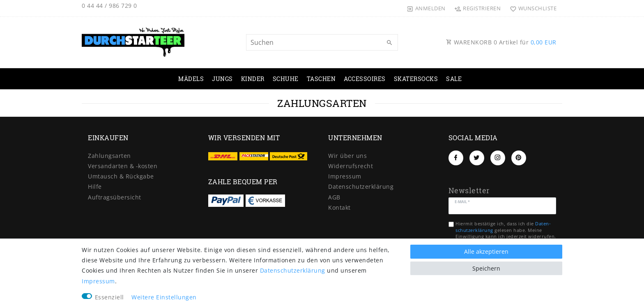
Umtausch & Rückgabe (121, 176)
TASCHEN (321, 79)
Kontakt (339, 207)
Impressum (345, 176)
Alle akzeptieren (486, 251)
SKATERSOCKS (416, 79)
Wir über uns (347, 156)
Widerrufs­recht (351, 166)
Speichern (486, 268)
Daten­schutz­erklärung (361, 186)
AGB (334, 197)
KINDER (253, 79)
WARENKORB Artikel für (501, 42)
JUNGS (222, 79)
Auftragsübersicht (115, 197)
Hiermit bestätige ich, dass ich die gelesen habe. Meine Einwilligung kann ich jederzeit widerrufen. (506, 230)
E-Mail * (462, 201)
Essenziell (109, 297)
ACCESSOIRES (365, 79)
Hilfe (95, 186)
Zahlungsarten (109, 156)
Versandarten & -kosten (123, 166)
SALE (454, 79)
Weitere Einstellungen (164, 297)
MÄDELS (191, 79)
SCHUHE (286, 79)
